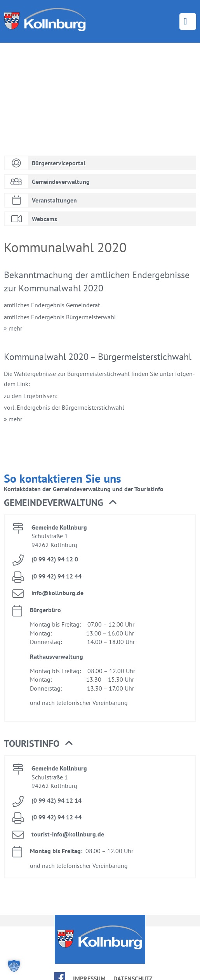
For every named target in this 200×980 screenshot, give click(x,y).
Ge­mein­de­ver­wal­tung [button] (60, 503)
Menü (188, 22)
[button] (14, 966)
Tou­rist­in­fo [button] (38, 744)
